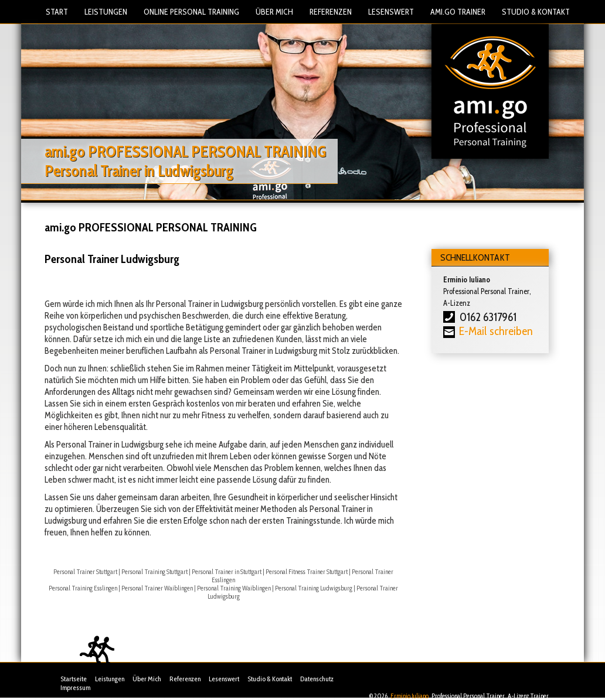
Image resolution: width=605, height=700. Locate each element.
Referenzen (331, 12)
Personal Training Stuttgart (154, 572)
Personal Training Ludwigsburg (314, 588)
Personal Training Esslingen (83, 588)
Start (57, 12)
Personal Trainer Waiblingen (157, 588)
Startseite (74, 679)
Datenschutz (317, 679)
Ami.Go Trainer (458, 12)
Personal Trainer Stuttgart (85, 572)
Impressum (75, 687)
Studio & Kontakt (536, 12)
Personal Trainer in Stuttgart (227, 572)
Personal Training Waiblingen (234, 588)
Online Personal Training (191, 12)
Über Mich (274, 12)
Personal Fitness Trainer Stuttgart (307, 572)
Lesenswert (391, 12)
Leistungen (106, 12)
